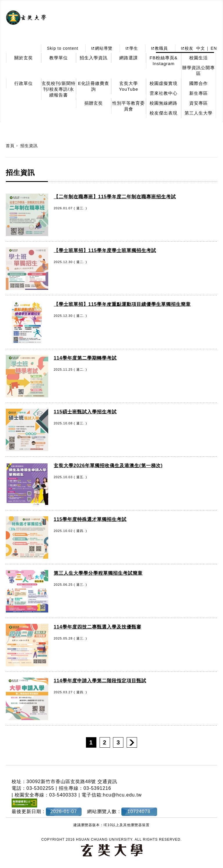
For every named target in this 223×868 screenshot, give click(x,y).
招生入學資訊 (93, 58)
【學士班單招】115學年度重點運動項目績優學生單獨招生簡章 (122, 304)
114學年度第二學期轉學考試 (85, 358)
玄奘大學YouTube (129, 86)
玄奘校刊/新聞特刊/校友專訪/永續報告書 (59, 89)
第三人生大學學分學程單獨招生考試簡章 (98, 573)
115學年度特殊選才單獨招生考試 (90, 519)
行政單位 (24, 83)
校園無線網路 (163, 103)
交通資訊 (107, 782)
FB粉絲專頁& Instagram (163, 61)
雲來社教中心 (163, 93)
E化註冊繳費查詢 (94, 86)
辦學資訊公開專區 (199, 70)
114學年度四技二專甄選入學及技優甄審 (98, 627)
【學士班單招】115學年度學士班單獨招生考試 (105, 250)
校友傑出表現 (163, 113)
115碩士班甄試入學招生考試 (85, 412)
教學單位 (59, 58)
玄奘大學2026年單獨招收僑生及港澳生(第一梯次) (108, 466)
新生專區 (199, 93)
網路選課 (129, 58)
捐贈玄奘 (93, 103)
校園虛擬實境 (163, 83)
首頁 (10, 146)
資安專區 (199, 103)
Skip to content (63, 48)
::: (32, 48)
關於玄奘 (24, 58)
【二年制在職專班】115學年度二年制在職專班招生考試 (115, 197)
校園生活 (199, 58)
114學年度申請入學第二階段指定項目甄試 (100, 681)
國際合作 (199, 83)
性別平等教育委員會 (129, 106)
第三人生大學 (199, 113)
